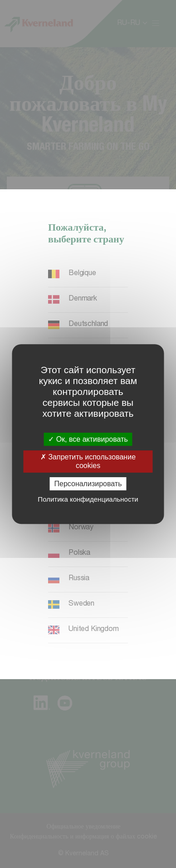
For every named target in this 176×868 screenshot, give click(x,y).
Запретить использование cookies (88, 461)
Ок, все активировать (88, 439)
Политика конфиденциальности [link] (88, 499)
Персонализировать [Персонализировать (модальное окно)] (88, 484)
